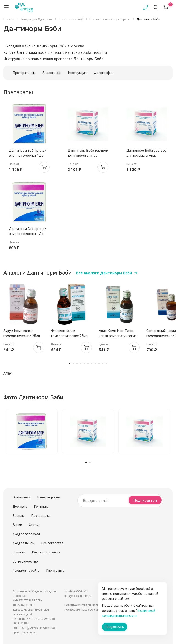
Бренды (19, 516)
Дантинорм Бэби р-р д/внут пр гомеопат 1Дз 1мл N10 (27, 156)
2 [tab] (73, 363)
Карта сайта (55, 571)
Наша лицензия (49, 497)
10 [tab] (103, 363)
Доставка (20, 507)
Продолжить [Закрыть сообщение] (115, 627)
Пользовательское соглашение (85, 610)
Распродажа (41, 516)
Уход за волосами (26, 534)
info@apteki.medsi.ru (78, 596)
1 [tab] (70, 363)
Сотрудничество (25, 561)
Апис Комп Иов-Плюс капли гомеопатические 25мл (118, 336)
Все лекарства (52, 543)
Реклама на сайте (26, 571)
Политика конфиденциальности (85, 605)
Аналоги (52, 73)
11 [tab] (106, 363)
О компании (22, 497)
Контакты (41, 507)
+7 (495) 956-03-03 (76, 591)
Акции (17, 525)
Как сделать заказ (46, 552)
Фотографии (103, 73)
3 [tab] (77, 363)
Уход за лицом (24, 543)
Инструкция (77, 73)
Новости (19, 552)
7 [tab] (92, 363)
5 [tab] (84, 363)
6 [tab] (88, 363)
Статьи (34, 525)
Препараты (24, 73)
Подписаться (145, 500)
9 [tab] (99, 363)
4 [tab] (81, 363)
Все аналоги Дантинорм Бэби (104, 273)
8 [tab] (95, 363)
